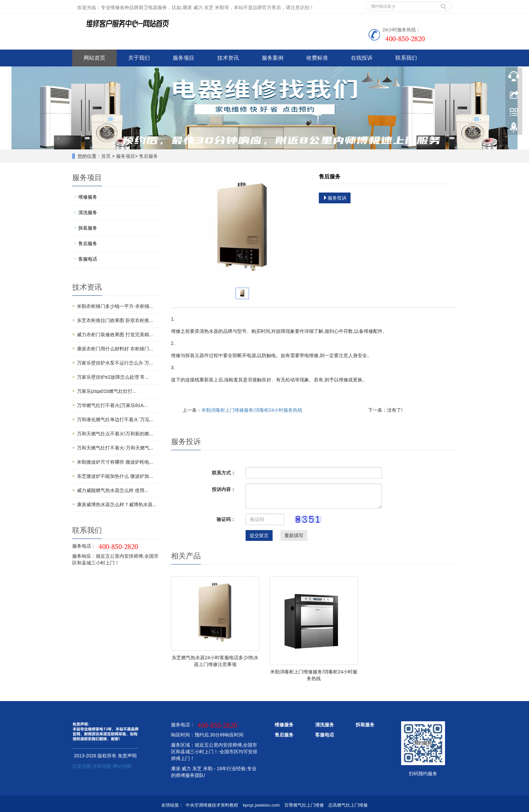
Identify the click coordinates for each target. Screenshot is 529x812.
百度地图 (82, 766)
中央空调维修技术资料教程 (212, 805)
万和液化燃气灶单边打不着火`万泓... (115, 419)
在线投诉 (362, 58)
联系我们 (406, 58)
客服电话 (88, 259)
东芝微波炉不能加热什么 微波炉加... (115, 476)
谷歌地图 (102, 766)
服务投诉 (335, 198)
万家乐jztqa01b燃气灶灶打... (107, 391)
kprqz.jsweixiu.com (261, 805)
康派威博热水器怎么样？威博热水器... (117, 504)
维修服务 (88, 197)
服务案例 (273, 58)
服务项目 (184, 58)
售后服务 (148, 156)
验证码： (226, 519)
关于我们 (139, 58)
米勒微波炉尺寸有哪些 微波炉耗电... (115, 462)
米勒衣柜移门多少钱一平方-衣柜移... (115, 306)
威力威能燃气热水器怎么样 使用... (113, 490)
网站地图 (122, 766)
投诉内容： (224, 489)
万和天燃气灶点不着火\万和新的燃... (115, 434)
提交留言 (259, 535)
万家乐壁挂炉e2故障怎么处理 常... (113, 377)
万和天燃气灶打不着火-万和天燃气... (115, 448)
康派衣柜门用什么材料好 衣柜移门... (115, 349)
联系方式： (224, 473)
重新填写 (294, 535)
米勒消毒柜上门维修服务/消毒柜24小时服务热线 (252, 410)
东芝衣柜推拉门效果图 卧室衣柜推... (115, 320)
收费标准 (317, 58)
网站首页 (94, 58)
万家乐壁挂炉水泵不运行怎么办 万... (115, 363)
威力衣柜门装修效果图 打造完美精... (115, 335)
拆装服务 (88, 228)
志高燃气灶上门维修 (348, 805)
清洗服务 (88, 212)
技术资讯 (228, 58)
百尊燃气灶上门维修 (304, 805)
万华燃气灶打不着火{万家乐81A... (112, 405)
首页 (106, 156)
